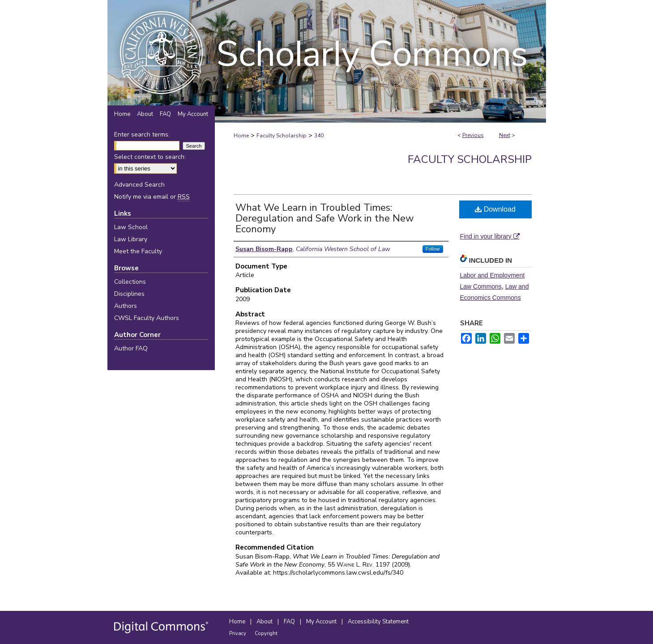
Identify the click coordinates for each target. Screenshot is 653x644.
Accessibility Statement (378, 622)
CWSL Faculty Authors (147, 318)
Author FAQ (131, 348)
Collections (130, 282)
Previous (473, 135)
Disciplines (129, 294)
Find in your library (490, 236)
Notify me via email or (152, 197)
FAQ (290, 622)
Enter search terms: (142, 134)
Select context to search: (150, 157)
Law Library (131, 239)
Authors (126, 306)
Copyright (266, 633)
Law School (131, 227)
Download (495, 209)
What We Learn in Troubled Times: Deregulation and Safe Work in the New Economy (325, 218)
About (265, 622)
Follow (433, 249)
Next (505, 135)
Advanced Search (139, 185)
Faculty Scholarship (282, 136)
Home (241, 136)
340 (319, 136)
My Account (322, 622)
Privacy (238, 633)
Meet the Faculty (138, 251)
